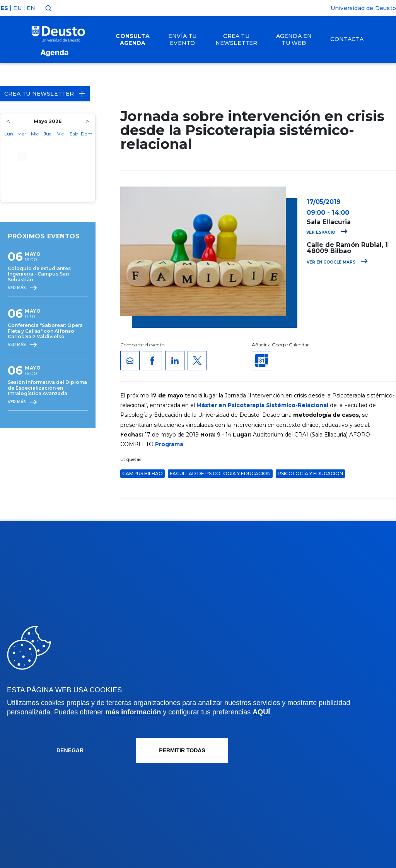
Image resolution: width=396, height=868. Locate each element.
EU (17, 8)
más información (133, 712)
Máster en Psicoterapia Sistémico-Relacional (262, 405)
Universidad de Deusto (363, 8)
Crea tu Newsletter (45, 94)
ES (4, 8)
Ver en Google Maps (337, 262)
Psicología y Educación (310, 473)
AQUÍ (261, 712)
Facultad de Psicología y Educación (220, 473)
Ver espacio (327, 232)
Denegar (70, 750)
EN (31, 8)
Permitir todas (182, 750)
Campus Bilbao (143, 473)
